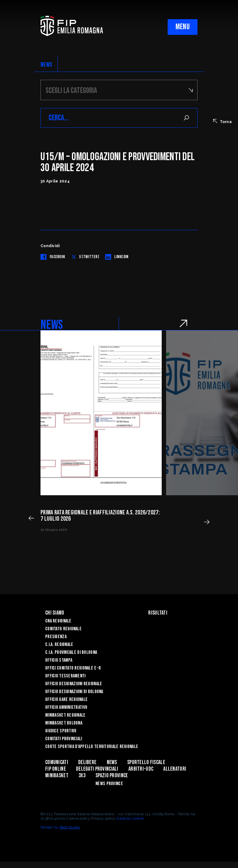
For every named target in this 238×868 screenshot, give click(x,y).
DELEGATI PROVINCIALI (97, 769)
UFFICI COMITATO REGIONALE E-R (73, 668)
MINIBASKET (57, 776)
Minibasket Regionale (65, 715)
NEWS (46, 65)
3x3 (82, 776)
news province (109, 784)
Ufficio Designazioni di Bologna (74, 692)
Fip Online (56, 769)
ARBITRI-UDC (141, 769)
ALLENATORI (175, 769)
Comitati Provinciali (64, 739)
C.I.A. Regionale (59, 645)
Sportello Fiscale (146, 762)
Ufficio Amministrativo (66, 707)
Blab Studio (70, 827)
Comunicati (57, 762)
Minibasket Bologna (64, 723)
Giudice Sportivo (61, 731)
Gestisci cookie (130, 818)
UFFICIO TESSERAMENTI (65, 676)
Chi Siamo (55, 613)
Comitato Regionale (63, 629)
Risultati (158, 613)
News (112, 762)
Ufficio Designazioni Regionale (74, 684)
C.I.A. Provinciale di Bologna (71, 652)
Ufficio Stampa (59, 660)
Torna (222, 122)
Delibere (87, 762)
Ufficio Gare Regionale (66, 700)
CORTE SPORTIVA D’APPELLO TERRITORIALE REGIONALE (92, 747)
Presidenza (56, 637)
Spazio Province (112, 776)
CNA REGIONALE (58, 621)
